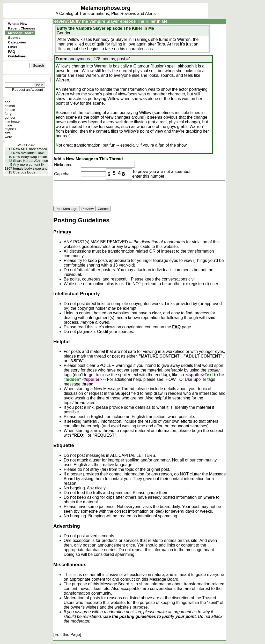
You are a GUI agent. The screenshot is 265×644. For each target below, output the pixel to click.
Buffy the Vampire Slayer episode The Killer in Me (105, 28)
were (8, 137)
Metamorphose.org (106, 8)
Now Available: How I (29, 153)
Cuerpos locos (24, 172)
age (8, 102)
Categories (17, 42)
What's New (18, 24)
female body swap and (30, 168)
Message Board (21, 33)
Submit (14, 38)
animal (10, 106)
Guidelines (17, 56)
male (8, 125)
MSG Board (26, 145)
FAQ (12, 52)
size (8, 133)
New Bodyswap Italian (30, 157)
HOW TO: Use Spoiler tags (190, 379)
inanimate (12, 121)
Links (13, 47)
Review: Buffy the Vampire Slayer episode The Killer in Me (110, 21)
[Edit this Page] (67, 635)
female (10, 110)
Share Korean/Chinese (31, 161)
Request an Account (28, 90)
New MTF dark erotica (30, 149)
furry (8, 114)
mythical (11, 129)
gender (10, 118)
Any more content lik (29, 165)
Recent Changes (21, 28)
